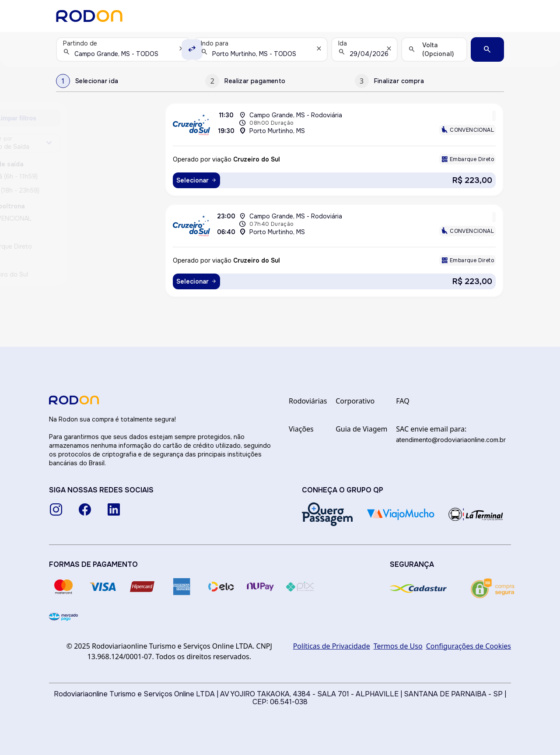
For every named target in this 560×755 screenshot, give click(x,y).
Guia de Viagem (361, 429)
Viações (301, 429)
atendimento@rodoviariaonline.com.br (451, 440)
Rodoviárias (308, 401)
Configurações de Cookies (469, 646)
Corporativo (355, 401)
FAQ (402, 401)
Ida (343, 43)
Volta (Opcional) (438, 49)
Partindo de (80, 43)
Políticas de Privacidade (332, 646)
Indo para (215, 43)
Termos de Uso (398, 646)
